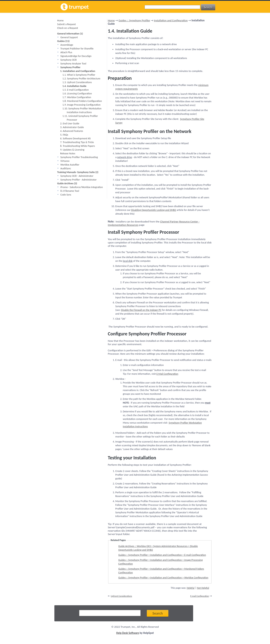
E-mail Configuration (200, 596)
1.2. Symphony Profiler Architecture (81, 79)
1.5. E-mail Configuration (76, 90)
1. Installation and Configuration (78, 71)
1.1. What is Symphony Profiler (79, 75)
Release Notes (68, 153)
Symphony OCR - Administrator (77, 176)
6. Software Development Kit (75, 138)
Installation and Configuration (171, 20)
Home (60, 21)
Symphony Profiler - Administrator (78, 180)
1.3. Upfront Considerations (77, 82)
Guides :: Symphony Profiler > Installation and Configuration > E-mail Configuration (162, 555)
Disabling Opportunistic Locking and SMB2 (154, 210)
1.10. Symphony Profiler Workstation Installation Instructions (82, 110)
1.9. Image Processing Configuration (81, 105)
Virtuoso (65, 161)
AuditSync (66, 168)
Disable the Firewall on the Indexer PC (141, 310)
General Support (69, 37)
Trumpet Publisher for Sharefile (77, 49)
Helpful (191, 588)
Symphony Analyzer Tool (73, 64)
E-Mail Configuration (167, 374)
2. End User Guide (70, 124)
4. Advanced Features (72, 131)
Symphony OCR (69, 60)
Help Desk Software (128, 633)
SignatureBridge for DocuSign (76, 56)
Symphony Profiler (70, 67)
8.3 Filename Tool (70, 191)
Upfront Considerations (121, 596)
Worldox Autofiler (70, 165)
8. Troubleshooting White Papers (78, 146)
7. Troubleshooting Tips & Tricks (77, 142)
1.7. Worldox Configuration (77, 97)
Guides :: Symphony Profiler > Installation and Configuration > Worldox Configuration (163, 578)
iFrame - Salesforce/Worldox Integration (82, 187)
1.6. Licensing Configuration (77, 94)
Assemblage (67, 45)
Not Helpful (203, 588)
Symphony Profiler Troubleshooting (79, 157)
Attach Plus (66, 52)
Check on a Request (68, 28)
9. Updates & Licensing (72, 150)
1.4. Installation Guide (74, 86)
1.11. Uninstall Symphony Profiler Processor (80, 118)
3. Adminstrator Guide (72, 127)
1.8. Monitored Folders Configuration (82, 101)
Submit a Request (66, 24)
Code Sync (66, 195)
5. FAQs (64, 135)
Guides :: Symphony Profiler (134, 20)
